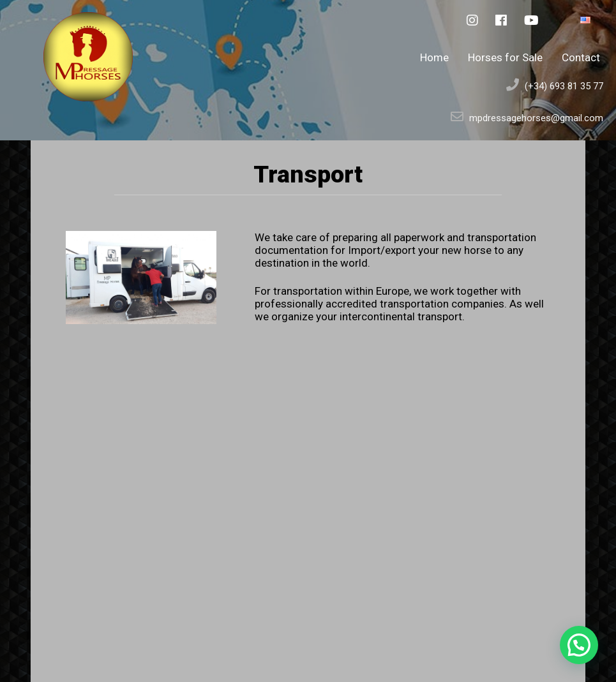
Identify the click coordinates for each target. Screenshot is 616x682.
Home (434, 57)
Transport (308, 174)
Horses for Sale (505, 57)
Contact (581, 57)
